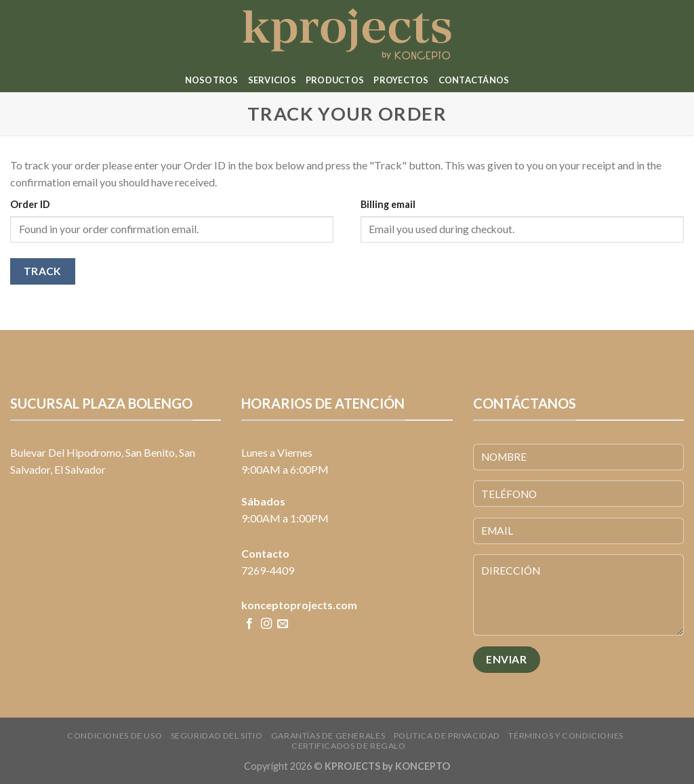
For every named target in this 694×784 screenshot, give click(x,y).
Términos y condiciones (566, 736)
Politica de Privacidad (447, 736)
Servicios (272, 80)
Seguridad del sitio (217, 736)
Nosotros (212, 80)
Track (43, 271)
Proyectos (401, 80)
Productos (335, 80)
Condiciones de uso (115, 736)
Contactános (474, 80)
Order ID (30, 204)
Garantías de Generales (328, 736)
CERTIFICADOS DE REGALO (348, 746)
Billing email (388, 204)
